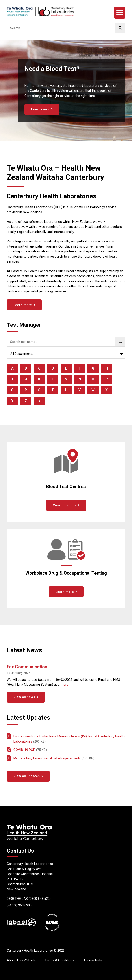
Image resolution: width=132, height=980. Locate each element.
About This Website (21, 960)
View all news (24, 697)
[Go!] (120, 28)
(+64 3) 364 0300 (19, 905)
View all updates (27, 776)
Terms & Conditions (60, 960)
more (64, 685)
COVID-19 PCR (24, 750)
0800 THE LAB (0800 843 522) (29, 899)
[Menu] (120, 13)
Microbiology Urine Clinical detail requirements (47, 758)
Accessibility (93, 960)
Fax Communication (27, 667)
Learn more (40, 109)
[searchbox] (66, 28)
